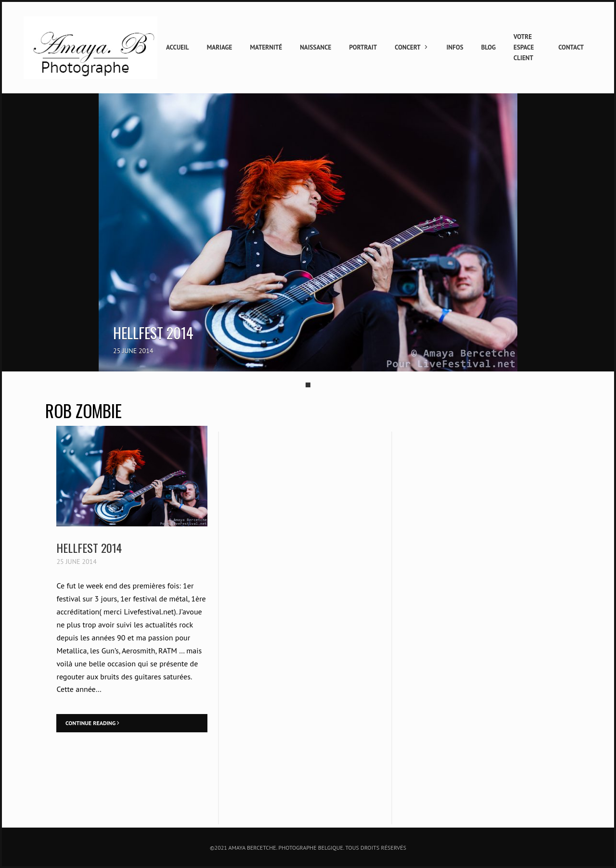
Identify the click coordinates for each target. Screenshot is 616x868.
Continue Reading (92, 723)
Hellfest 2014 (89, 548)
